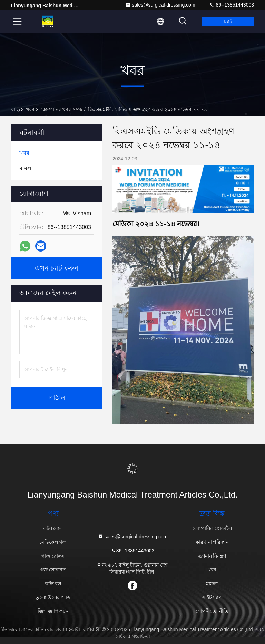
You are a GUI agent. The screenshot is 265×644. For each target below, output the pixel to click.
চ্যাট (228, 21)
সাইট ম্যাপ (212, 597)
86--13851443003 (232, 5)
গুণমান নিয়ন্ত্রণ (212, 556)
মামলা (212, 584)
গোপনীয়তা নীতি (212, 611)
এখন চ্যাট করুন (57, 268)
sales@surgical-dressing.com (160, 5)
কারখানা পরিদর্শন (212, 542)
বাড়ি (16, 110)
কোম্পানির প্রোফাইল (212, 528)
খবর (30, 110)
